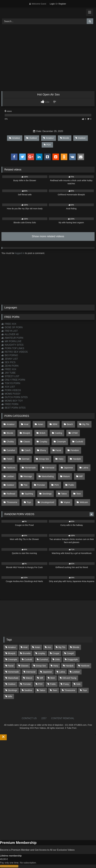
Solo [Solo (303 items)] (78, 684)
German (26, 459)
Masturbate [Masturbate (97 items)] (13, 678)
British (43, 433)
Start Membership (9, 866)
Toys (29, 502)
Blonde (65, 138)
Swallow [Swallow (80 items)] (28, 690)
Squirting (29, 494)
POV (47, 145)
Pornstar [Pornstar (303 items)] (27, 684)
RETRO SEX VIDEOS (15, 352)
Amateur (15, 138)
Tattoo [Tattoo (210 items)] (42, 690)
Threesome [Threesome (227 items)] (70, 690)
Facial (58, 450)
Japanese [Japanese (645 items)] (47, 672)
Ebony (43, 450)
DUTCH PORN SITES (15, 397)
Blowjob (26, 433)
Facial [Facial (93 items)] (11, 666)
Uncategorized (47, 502)
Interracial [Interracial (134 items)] (31, 672)
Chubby (10, 442)
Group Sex (44, 459)
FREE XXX (9, 324)
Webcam (84, 502)
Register (62, 4)
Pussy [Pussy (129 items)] (66, 684)
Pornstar (41, 485)
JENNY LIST (10, 359)
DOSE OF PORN (12, 327)
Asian (40, 424)
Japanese (68, 468)
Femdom (75, 450)
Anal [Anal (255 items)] (25, 647)
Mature (67, 476)
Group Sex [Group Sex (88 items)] (41, 666)
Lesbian (10, 476)
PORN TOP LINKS (13, 348)
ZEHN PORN (10, 366)
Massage (28, 476)
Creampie (61, 442)
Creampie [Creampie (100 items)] (12, 659)
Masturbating (48, 476)
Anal (26, 424)
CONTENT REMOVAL (63, 718)
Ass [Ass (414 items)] (49, 647)
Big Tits (86, 424)
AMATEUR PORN (12, 338)
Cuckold (79, 442)
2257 (44, 718)
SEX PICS (8, 362)
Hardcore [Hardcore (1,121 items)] (85, 666)
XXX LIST (8, 387)
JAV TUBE (9, 373)
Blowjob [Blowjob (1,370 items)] (12, 653)
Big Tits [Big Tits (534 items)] (62, 647)
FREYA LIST (10, 331)
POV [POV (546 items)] (40, 684)
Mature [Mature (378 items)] (29, 678)
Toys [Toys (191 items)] (85, 690)
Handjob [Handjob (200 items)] (69, 666)
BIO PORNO (10, 355)
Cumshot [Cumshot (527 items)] (44, 659)
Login (52, 4)
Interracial (50, 468)
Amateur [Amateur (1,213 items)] (12, 647)
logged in (20, 253)
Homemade (30, 468)
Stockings (47, 494)
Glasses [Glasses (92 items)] (25, 666)
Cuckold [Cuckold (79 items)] (28, 659)
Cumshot (11, 450)
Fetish (10, 459)
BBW (55, 424)
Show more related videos (48, 236)
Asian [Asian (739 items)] (37, 647)
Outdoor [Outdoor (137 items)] (12, 684)
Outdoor (32, 138)
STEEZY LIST (10, 376)
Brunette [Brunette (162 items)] (27, 653)
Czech (28, 450)
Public (71, 485)
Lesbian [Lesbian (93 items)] (76, 672)
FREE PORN (10, 404)
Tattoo (64, 494)
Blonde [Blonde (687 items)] (76, 647)
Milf (81, 476)
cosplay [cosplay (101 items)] (42, 653)
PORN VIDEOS (11, 390)
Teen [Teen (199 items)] (55, 690)
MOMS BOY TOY (12, 401)
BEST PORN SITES (13, 408)
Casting (58, 433)
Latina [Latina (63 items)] (62, 672)
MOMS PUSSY (11, 394)
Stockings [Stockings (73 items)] (12, 690)
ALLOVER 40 (10, 334)
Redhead (11, 494)
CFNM (75, 433)
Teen (79, 494)
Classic (27, 442)
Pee (26, 485)
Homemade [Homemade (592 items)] (13, 672)
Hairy (61, 459)
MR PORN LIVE (11, 341)
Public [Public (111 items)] (53, 684)
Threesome (12, 502)
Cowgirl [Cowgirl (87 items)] (70, 653)
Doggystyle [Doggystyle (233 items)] (72, 659)
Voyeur (67, 502)
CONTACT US (29, 718)
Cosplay (43, 442)
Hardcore (11, 468)
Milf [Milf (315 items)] (41, 678)
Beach (70, 424)
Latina (85, 468)
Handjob (77, 459)
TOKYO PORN (11, 383)
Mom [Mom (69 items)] (53, 678)
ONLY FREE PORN (13, 380)
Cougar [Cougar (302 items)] (56, 653)
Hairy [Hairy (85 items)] (56, 666)
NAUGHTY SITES (12, 345)
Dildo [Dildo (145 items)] (58, 659)
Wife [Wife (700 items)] (10, 696)
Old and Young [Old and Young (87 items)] (69, 678)
